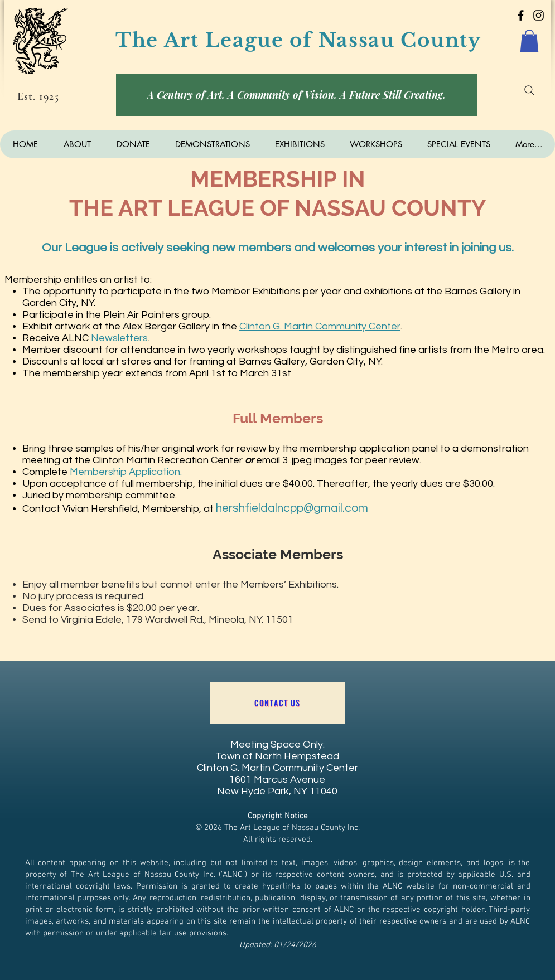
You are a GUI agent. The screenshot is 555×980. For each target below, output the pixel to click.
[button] (529, 41)
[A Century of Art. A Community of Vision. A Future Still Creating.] (296, 95)
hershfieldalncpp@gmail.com (292, 508)
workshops (262, 350)
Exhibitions (276, 291)
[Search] (529, 90)
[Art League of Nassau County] (521, 15)
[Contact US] (277, 703)
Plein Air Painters (141, 315)
